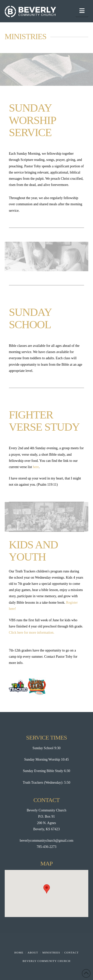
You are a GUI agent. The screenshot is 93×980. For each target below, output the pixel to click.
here (36, 467)
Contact (71, 952)
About (33, 952)
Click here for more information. (32, 633)
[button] (82, 11)
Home (19, 952)
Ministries (51, 952)
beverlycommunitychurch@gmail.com (46, 841)
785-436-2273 (46, 847)
